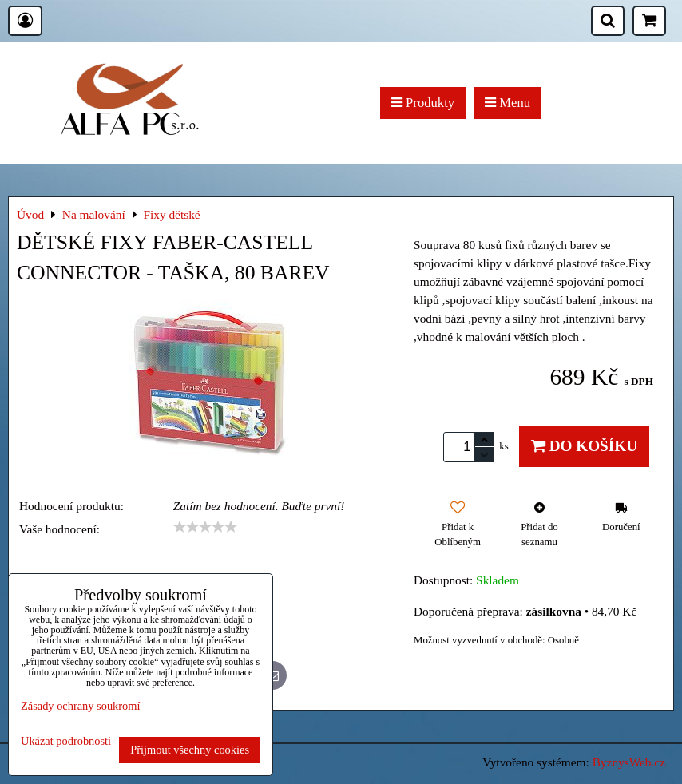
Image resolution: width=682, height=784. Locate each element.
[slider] (205, 527)
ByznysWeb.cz (629, 762)
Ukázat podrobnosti (66, 741)
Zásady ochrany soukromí (80, 706)
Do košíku (584, 446)
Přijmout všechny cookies (190, 750)
